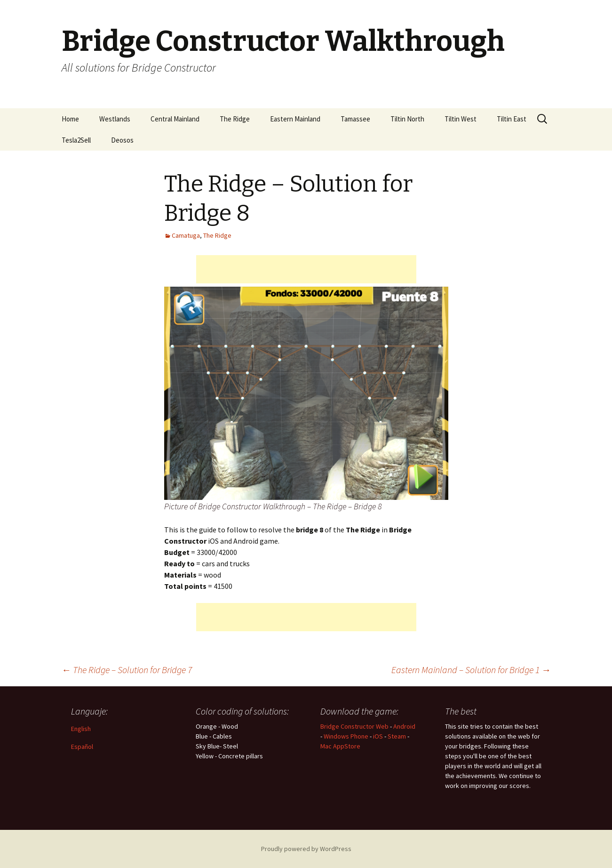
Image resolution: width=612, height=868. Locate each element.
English (81, 729)
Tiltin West (461, 119)
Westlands (115, 119)
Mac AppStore (340, 746)
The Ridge (235, 119)
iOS (378, 736)
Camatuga (186, 235)
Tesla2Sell (76, 140)
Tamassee (355, 119)
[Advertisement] (306, 269)
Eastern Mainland (295, 119)
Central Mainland (175, 119)
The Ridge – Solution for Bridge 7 (127, 670)
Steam (397, 736)
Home (70, 119)
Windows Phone (346, 736)
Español (82, 747)
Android (404, 726)
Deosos (122, 140)
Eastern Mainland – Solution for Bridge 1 (471, 670)
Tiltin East (512, 119)
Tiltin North (407, 119)
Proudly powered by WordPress (306, 849)
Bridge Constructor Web (354, 726)
